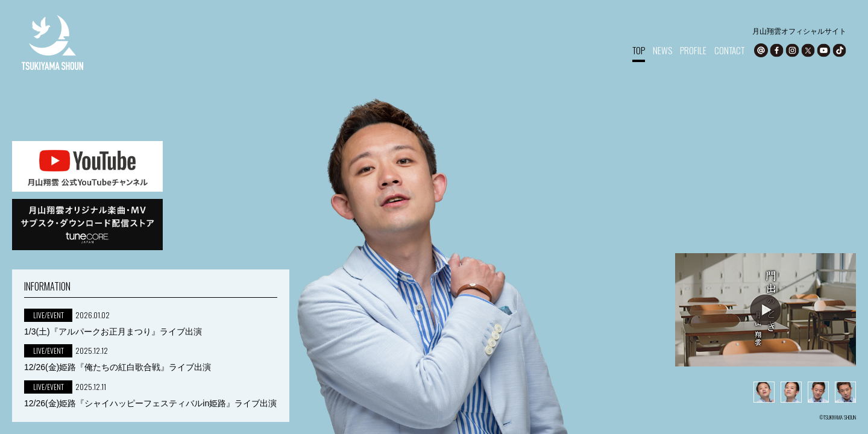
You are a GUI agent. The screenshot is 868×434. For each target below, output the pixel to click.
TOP (639, 50)
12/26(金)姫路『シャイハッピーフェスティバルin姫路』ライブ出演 (150, 403)
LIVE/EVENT (49, 315)
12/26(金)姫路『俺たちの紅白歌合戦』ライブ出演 (118, 367)
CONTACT (729, 50)
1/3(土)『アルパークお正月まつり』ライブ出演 (113, 332)
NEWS (662, 50)
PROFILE (693, 50)
